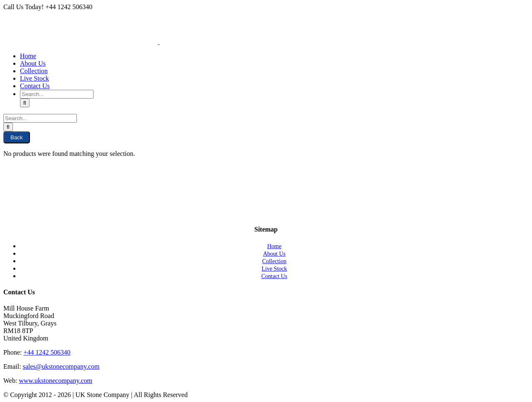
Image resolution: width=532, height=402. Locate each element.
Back (17, 137)
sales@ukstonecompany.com (61, 366)
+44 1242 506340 (47, 352)
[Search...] (57, 94)
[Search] (25, 103)
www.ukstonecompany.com (55, 381)
